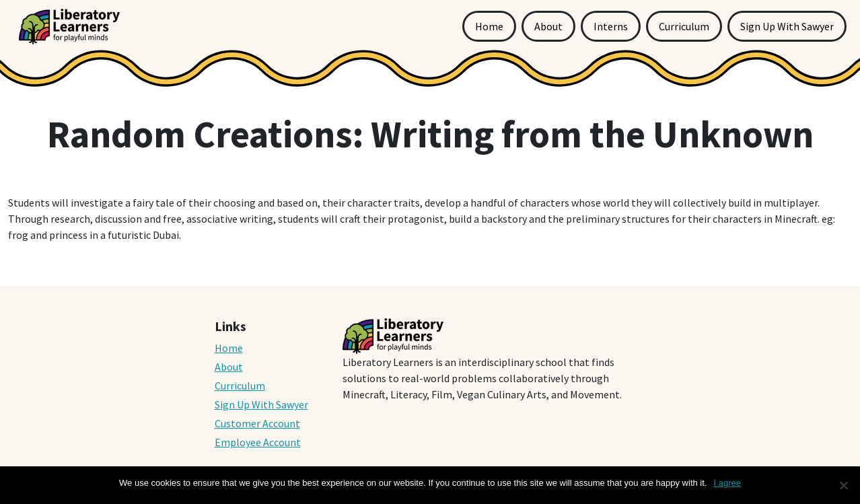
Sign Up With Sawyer (787, 26)
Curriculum (684, 26)
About (548, 26)
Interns (611, 26)
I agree (727, 483)
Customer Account (257, 423)
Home (489, 26)
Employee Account (258, 442)
